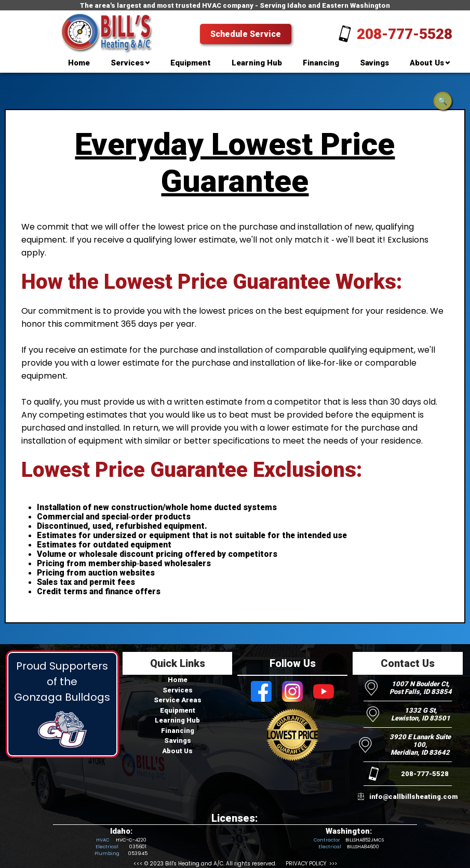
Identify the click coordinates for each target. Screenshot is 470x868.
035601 (138, 847)
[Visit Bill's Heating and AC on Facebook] (261, 692)
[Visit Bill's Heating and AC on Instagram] (292, 692)
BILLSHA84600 (363, 847)
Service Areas (178, 700)
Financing (178, 731)
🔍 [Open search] (443, 101)
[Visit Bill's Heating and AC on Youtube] (324, 692)
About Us (177, 751)
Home (178, 680)
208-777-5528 (405, 34)
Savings (178, 740)
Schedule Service (246, 34)
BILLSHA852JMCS (365, 840)
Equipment (178, 710)
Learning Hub (177, 720)
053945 (138, 853)
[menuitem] (79, 65)
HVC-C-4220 (131, 840)
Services (178, 690)
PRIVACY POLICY (306, 864)
